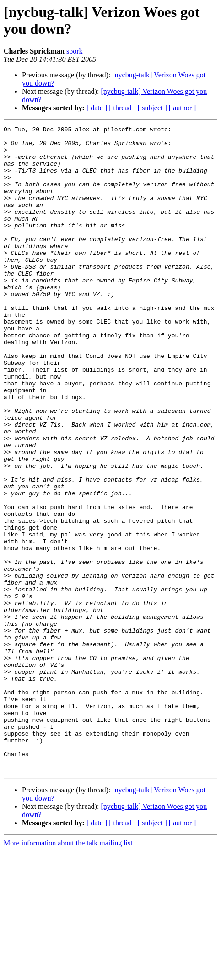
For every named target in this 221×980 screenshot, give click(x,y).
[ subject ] (152, 108)
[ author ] (183, 108)
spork (75, 51)
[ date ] (97, 108)
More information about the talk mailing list (68, 972)
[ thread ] (122, 108)
